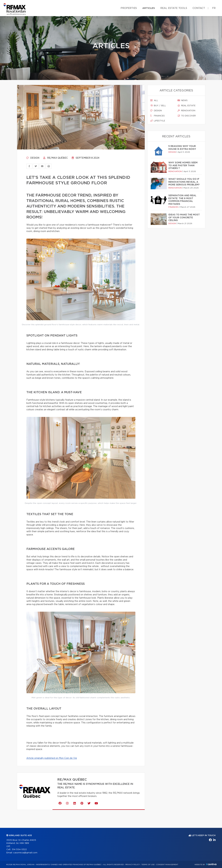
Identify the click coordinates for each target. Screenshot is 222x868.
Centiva (211, 864)
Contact (199, 8)
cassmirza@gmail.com (25, 853)
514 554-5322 (19, 850)
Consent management (167, 865)
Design (33, 158)
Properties (129, 8)
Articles (149, 8)
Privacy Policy (133, 865)
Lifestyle (158, 121)
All (154, 100)
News (183, 100)
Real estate (187, 106)
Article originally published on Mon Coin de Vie (52, 758)
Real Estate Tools (174, 8)
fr (214, 8)
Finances (158, 116)
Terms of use (148, 865)
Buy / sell (158, 106)
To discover (187, 116)
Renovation (186, 111)
